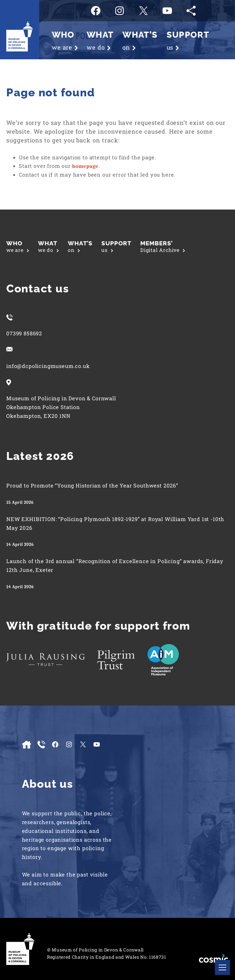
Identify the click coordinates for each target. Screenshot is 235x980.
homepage (85, 166)
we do (48, 246)
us (116, 246)
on (80, 246)
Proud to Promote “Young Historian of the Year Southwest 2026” (92, 486)
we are (18, 246)
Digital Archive (163, 246)
